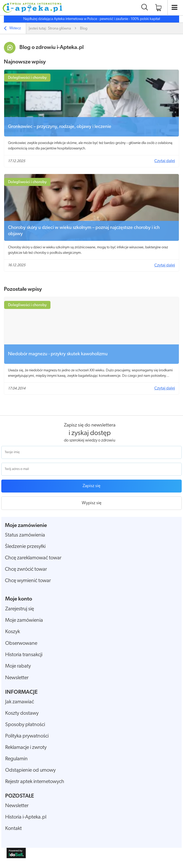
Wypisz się (92, 503)
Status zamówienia (25, 535)
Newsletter (17, 678)
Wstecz (12, 29)
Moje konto (19, 599)
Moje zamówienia (24, 620)
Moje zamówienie (26, 526)
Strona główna (59, 29)
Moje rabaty (18, 666)
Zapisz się (91, 486)
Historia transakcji (24, 655)
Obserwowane (21, 643)
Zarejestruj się (20, 609)
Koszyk (13, 632)
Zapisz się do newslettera (90, 425)
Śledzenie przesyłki (25, 547)
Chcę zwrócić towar (26, 569)
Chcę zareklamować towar (33, 558)
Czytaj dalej (165, 161)
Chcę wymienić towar (28, 581)
